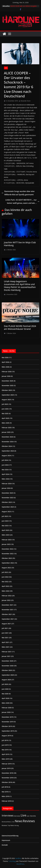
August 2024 (6, 456)
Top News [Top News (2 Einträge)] (11, 825)
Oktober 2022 (7, 558)
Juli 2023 (5, 516)
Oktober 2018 (7, 782)
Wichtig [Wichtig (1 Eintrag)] (17, 826)
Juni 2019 (5, 745)
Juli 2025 (5, 404)
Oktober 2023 (7, 502)
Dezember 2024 (7, 437)
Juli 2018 (5, 787)
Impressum (6, 840)
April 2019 (5, 754)
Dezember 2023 (7, 493)
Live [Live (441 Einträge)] (23, 815)
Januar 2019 (6, 768)
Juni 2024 (5, 465)
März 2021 (6, 647)
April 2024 (5, 474)
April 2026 (5, 362)
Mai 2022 (5, 582)
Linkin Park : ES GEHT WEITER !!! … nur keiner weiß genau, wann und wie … (22, 201)
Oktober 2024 (7, 446)
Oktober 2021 (7, 614)
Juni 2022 (5, 577)
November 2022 (8, 554)
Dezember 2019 (7, 717)
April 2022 (5, 586)
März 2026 (6, 367)
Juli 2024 (5, 460)
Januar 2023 (6, 544)
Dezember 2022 (7, 549)
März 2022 (6, 591)
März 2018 (6, 796)
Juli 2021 (5, 628)
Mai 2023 (5, 526)
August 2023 (6, 512)
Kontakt (5, 845)
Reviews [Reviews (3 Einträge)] (4, 825)
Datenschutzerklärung (10, 836)
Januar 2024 (6, 488)
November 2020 (8, 666)
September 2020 (8, 675)
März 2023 (6, 535)
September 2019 (8, 731)
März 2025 (6, 423)
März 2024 (6, 479)
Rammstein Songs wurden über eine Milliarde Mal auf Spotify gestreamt (18, 193)
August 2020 (6, 680)
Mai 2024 (5, 470)
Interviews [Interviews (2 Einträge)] (17, 816)
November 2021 (8, 610)
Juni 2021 (5, 633)
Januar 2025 (6, 432)
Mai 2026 (5, 357)
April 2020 (5, 698)
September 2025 (8, 395)
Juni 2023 (5, 521)
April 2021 (5, 642)
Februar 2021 (7, 652)
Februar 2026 (7, 372)
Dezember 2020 (7, 661)
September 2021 (8, 619)
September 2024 (8, 451)
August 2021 (6, 624)
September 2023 (8, 507)
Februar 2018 (7, 801)
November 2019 (8, 722)
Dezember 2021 (7, 605)
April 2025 (5, 418)
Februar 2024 (7, 484)
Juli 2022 (5, 572)
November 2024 (8, 442)
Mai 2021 (5, 638)
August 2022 (6, 568)
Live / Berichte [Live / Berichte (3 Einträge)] (31, 816)
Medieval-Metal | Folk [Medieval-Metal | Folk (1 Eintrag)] (8, 822)
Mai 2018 (5, 792)
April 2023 (5, 530)
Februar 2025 (7, 428)
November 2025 (8, 385)
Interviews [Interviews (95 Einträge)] (8, 815)
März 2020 (6, 703)
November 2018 (8, 778)
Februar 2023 (7, 540)
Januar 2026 (6, 376)
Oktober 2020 (7, 670)
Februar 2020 (7, 708)
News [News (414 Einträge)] (19, 821)
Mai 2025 (5, 413)
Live (6, 68)
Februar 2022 (7, 596)
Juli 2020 (5, 684)
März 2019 (6, 759)
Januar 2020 (6, 712)
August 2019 (6, 736)
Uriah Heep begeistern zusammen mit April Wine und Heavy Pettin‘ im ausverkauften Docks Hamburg (20, 286)
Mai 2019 (5, 750)
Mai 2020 (5, 694)
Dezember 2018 (7, 773)
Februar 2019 (7, 764)
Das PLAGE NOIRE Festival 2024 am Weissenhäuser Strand (20, 327)
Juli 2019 (5, 740)
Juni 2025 (5, 409)
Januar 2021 (6, 656)
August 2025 (6, 400)
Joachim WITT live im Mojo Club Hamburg (20, 244)
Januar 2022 (6, 600)
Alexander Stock (25, 101)
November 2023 (8, 498)
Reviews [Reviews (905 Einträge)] (29, 821)
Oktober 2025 (7, 390)
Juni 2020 (5, 689)
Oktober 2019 (7, 726)
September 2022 (8, 563)
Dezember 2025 (7, 381)
